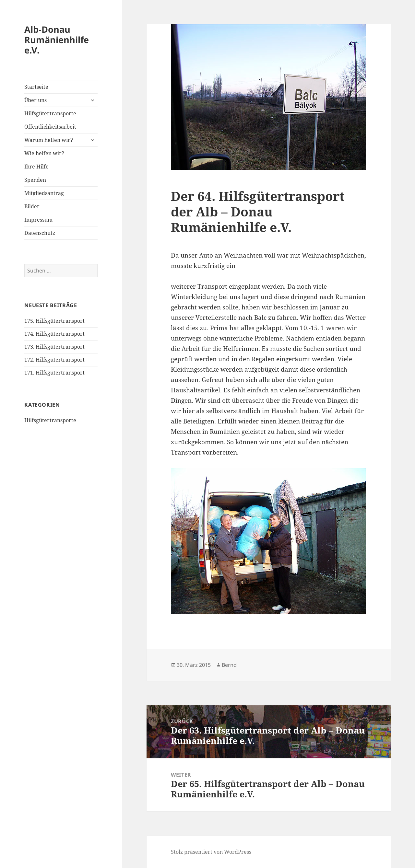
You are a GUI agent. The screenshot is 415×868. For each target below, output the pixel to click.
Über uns (36, 100)
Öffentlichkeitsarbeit (50, 127)
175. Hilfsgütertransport (54, 321)
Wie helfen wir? (44, 153)
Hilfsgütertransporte (50, 113)
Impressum (38, 220)
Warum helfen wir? (49, 140)
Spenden (35, 180)
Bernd (229, 665)
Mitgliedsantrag (44, 193)
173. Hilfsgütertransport (54, 347)
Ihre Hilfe (36, 167)
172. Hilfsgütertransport (54, 360)
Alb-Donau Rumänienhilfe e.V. (57, 40)
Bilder (32, 206)
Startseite (36, 87)
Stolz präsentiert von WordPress (211, 852)
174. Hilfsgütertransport (54, 334)
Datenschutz (40, 233)
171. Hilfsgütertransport (54, 373)
